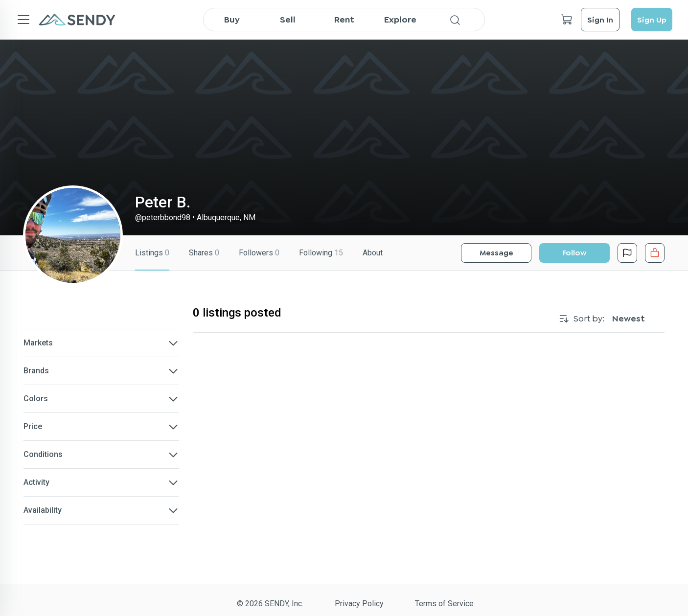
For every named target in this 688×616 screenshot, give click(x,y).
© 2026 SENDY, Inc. (270, 604)
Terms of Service (444, 604)
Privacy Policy (359, 604)
